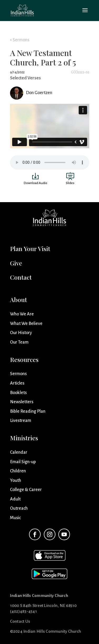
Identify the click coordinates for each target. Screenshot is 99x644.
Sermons (21, 40)
